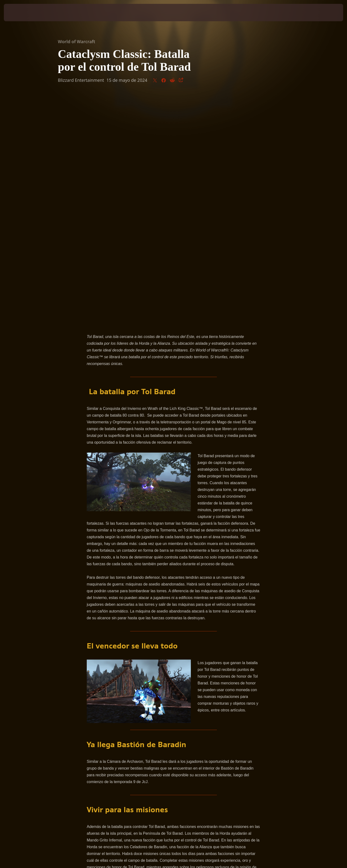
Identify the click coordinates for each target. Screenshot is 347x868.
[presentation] (22, 13)
